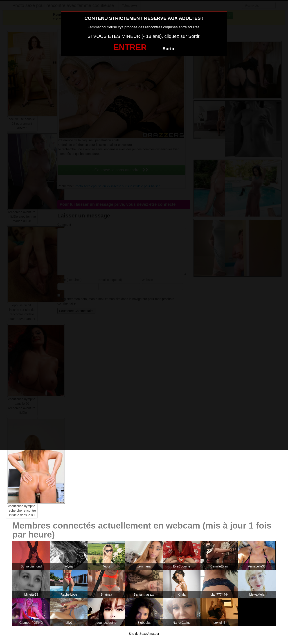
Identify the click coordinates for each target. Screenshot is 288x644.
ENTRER (130, 47)
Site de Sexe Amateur (144, 634)
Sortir (168, 49)
